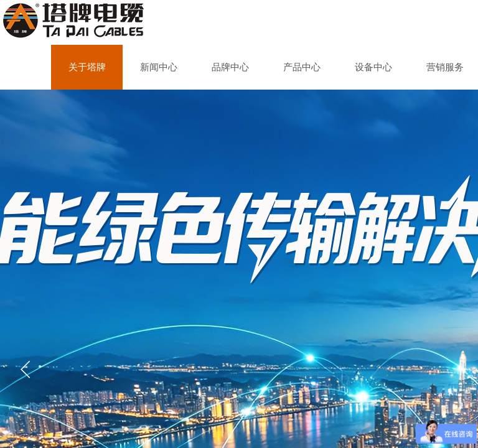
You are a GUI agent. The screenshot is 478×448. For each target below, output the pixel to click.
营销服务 (445, 67)
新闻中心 (159, 67)
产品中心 (302, 67)
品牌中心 (230, 67)
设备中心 (373, 67)
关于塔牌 (87, 67)
